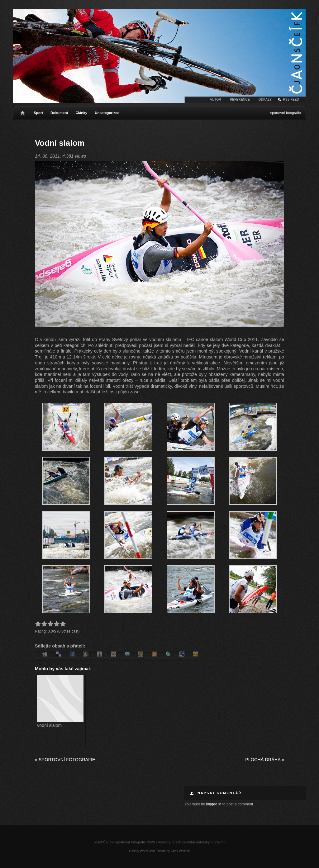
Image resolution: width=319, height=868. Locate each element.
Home (22, 111)
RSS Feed (291, 100)
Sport (38, 113)
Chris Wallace (180, 851)
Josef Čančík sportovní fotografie (159, 56)
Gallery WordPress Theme (148, 851)
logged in (214, 804)
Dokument (59, 113)
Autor (216, 100)
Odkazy (265, 100)
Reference (240, 100)
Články (81, 113)
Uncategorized (107, 113)
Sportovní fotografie (65, 760)
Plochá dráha (265, 760)
